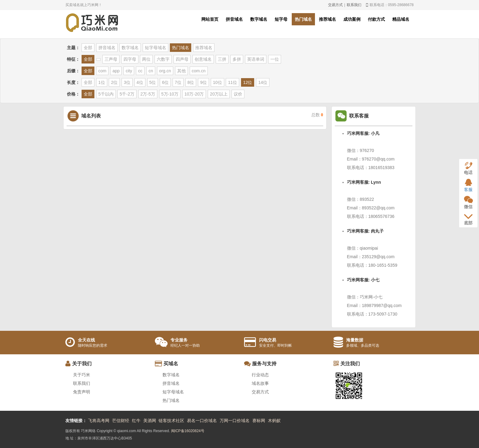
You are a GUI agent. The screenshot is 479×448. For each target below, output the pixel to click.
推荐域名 (327, 19)
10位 (218, 82)
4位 (140, 82)
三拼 (222, 59)
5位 (153, 82)
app (116, 71)
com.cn (199, 71)
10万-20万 (194, 94)
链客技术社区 (171, 421)
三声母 (111, 59)
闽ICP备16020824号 (188, 431)
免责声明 (82, 392)
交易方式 (335, 5)
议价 (238, 94)
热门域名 (303, 19)
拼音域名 (234, 19)
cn (151, 71)
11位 (232, 82)
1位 (102, 82)
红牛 (136, 421)
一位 (275, 59)
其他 (181, 71)
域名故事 (260, 383)
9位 (203, 82)
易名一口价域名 (202, 421)
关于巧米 (82, 375)
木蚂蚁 (274, 421)
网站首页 (210, 19)
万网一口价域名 (235, 421)
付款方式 (376, 19)
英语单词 (256, 59)
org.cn (165, 71)
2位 (114, 82)
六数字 (163, 59)
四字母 (130, 59)
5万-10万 (170, 94)
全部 (88, 48)
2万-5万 (148, 94)
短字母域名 (155, 48)
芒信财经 (121, 421)
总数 (317, 115)
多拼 (237, 59)
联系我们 (354, 5)
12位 (248, 82)
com (102, 71)
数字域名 (259, 19)
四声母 (182, 59)
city (129, 71)
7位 (178, 82)
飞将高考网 (99, 421)
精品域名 (401, 19)
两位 (146, 59)
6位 (165, 82)
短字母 (281, 19)
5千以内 (106, 94)
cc (140, 71)
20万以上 (219, 94)
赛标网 (259, 421)
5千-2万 (127, 94)
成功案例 (352, 19)
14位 (263, 82)
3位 (127, 82)
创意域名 (203, 59)
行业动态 (260, 375)
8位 (191, 82)
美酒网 (150, 421)
